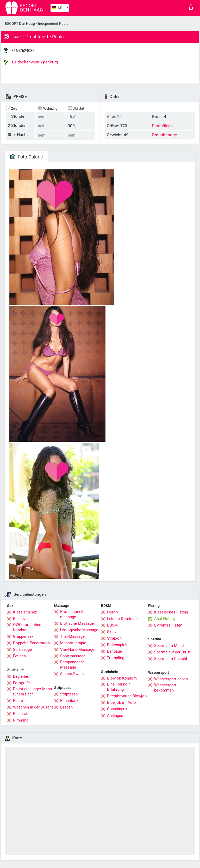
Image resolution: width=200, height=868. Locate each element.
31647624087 (23, 51)
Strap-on (114, 638)
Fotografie (22, 683)
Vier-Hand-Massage (77, 649)
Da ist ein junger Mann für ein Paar (32, 692)
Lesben (66, 707)
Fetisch (19, 656)
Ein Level (21, 619)
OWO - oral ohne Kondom (27, 627)
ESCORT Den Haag (20, 23)
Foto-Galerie (27, 157)
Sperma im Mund (169, 646)
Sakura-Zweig (72, 674)
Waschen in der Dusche (33, 707)
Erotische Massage (77, 623)
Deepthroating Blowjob (127, 696)
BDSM (112, 625)
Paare (18, 701)
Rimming (21, 720)
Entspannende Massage (72, 665)
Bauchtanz (69, 701)
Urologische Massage (79, 630)
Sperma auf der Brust (172, 652)
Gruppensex (23, 636)
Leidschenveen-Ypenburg (31, 62)
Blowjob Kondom (122, 678)
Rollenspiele (118, 645)
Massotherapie (73, 643)
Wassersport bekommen (165, 688)
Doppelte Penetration (31, 643)
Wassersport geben (171, 679)
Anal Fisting (164, 619)
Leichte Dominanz (123, 619)
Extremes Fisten (168, 625)
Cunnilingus (117, 709)
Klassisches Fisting (171, 612)
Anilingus (115, 716)
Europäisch (162, 126)
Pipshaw (20, 714)
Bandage (114, 651)
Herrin (112, 612)
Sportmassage (73, 656)
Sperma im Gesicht (171, 659)
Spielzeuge (22, 649)
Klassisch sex (25, 612)
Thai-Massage (72, 636)
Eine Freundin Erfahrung (119, 687)
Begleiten (21, 676)
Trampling (116, 658)
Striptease (69, 694)
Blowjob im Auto (121, 702)
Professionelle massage (73, 614)
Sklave (113, 632)
